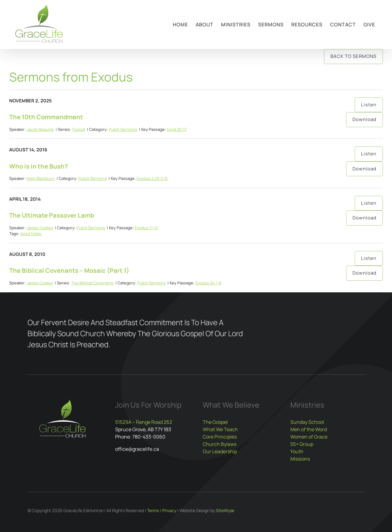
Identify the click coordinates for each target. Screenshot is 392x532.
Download (364, 119)
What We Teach (220, 429)
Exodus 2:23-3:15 (152, 178)
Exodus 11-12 (146, 228)
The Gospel (215, 422)
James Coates (40, 228)
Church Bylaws (220, 444)
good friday (31, 234)
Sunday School (307, 422)
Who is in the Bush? (39, 166)
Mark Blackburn (41, 178)
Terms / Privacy (162, 510)
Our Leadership (220, 451)
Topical (79, 129)
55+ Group (302, 444)
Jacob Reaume (40, 129)
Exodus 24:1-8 (208, 283)
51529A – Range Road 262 (144, 422)
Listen (369, 105)
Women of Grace (309, 437)
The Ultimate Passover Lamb (52, 215)
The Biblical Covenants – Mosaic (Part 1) (69, 270)
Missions (300, 459)
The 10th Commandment (46, 117)
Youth (297, 451)
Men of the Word (309, 429)
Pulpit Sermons (123, 129)
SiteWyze (225, 510)
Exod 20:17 (177, 129)
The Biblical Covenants (92, 283)
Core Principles (220, 437)
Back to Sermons (353, 56)
